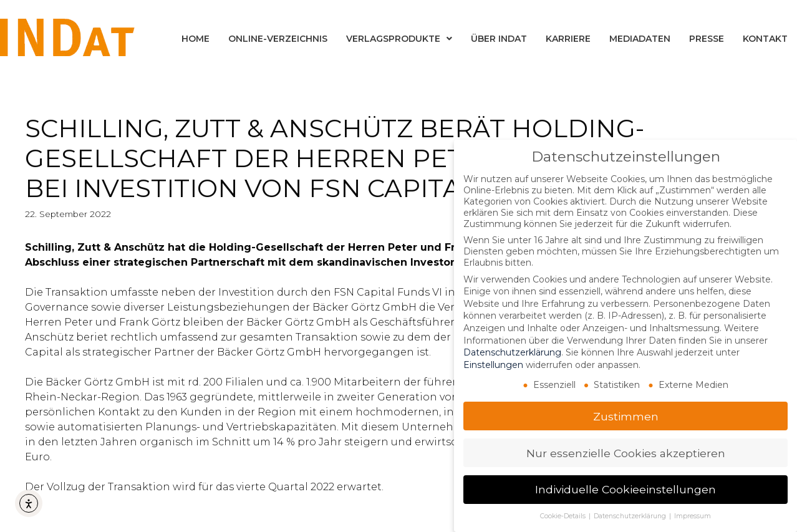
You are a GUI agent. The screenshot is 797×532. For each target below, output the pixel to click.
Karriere (568, 39)
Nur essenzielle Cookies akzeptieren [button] (626, 452)
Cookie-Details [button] (564, 516)
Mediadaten (640, 39)
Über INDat (499, 39)
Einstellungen (493, 364)
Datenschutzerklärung (512, 352)
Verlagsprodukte (399, 39)
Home (196, 39)
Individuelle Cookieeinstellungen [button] (626, 489)
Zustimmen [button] (626, 416)
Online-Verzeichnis (278, 39)
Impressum (693, 516)
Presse (707, 39)
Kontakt (765, 39)
